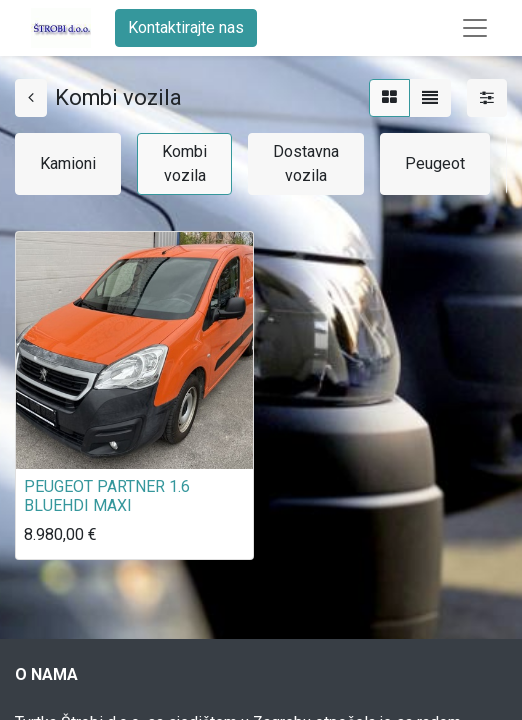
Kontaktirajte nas (186, 27)
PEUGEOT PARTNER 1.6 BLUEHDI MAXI (107, 496)
